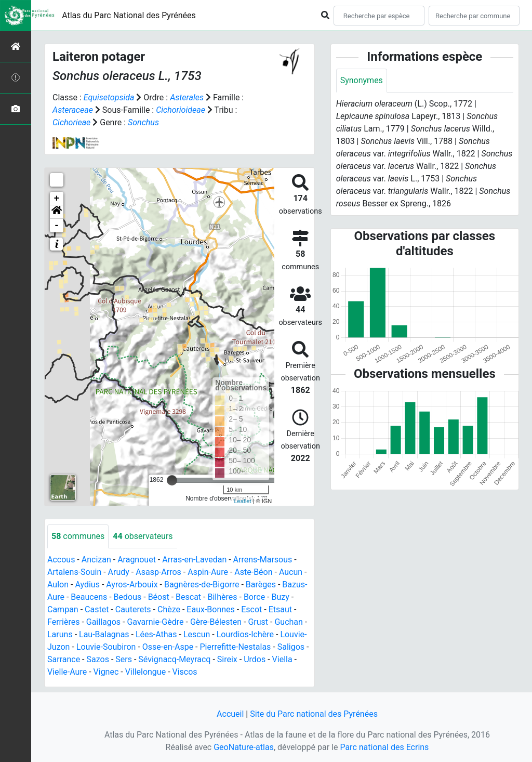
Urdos (255, 659)
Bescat (188, 597)
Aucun (291, 572)
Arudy (119, 572)
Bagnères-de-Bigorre (202, 584)
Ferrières (63, 622)
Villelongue (145, 672)
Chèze (169, 609)
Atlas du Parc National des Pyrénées (129, 15)
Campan (63, 609)
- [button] (57, 226)
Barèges (261, 584)
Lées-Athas (156, 634)
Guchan (288, 622)
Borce (254, 597)
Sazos (98, 659)
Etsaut (280, 609)
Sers (124, 659)
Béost (159, 597)
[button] (57, 212)
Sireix (227, 659)
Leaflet (242, 501)
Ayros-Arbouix (132, 584)
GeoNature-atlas (244, 747)
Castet (97, 609)
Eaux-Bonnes (210, 609)
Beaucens (89, 597)
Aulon (58, 584)
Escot (251, 609)
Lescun (197, 634)
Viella (282, 659)
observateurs (143, 536)
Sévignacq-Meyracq (174, 659)
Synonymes (362, 80)
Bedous (128, 597)
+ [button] (57, 199)
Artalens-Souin (74, 572)
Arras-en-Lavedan (194, 560)
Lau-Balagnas (104, 634)
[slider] (172, 480)
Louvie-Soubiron (106, 647)
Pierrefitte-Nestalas (236, 647)
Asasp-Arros (158, 572)
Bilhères (222, 597)
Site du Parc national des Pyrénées (314, 714)
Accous (61, 560)
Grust (258, 622)
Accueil (230, 714)
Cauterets (133, 609)
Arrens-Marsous (263, 560)
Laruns (60, 634)
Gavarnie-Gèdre (155, 622)
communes (78, 536)
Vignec (106, 672)
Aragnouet (137, 560)
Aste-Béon (253, 572)
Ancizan (96, 560)
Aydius (87, 584)
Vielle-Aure (67, 672)
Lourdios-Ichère (245, 634)
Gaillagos (103, 622)
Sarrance (64, 659)
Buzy (280, 597)
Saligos (291, 647)
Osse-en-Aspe (168, 647)
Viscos (185, 672)
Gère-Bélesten (216, 622)
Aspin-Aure (208, 572)
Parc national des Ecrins (384, 747)
